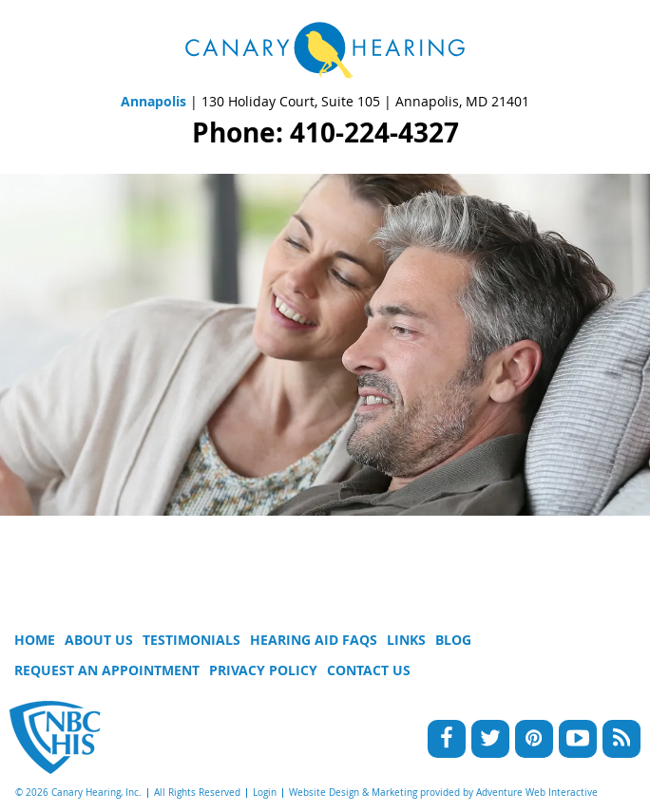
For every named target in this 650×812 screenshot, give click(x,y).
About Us (99, 640)
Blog (453, 640)
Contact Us (369, 670)
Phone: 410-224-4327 (325, 132)
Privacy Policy (263, 670)
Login (265, 793)
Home (35, 640)
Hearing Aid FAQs (314, 640)
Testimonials (191, 640)
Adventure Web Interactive (537, 793)
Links (406, 640)
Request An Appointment (107, 670)
